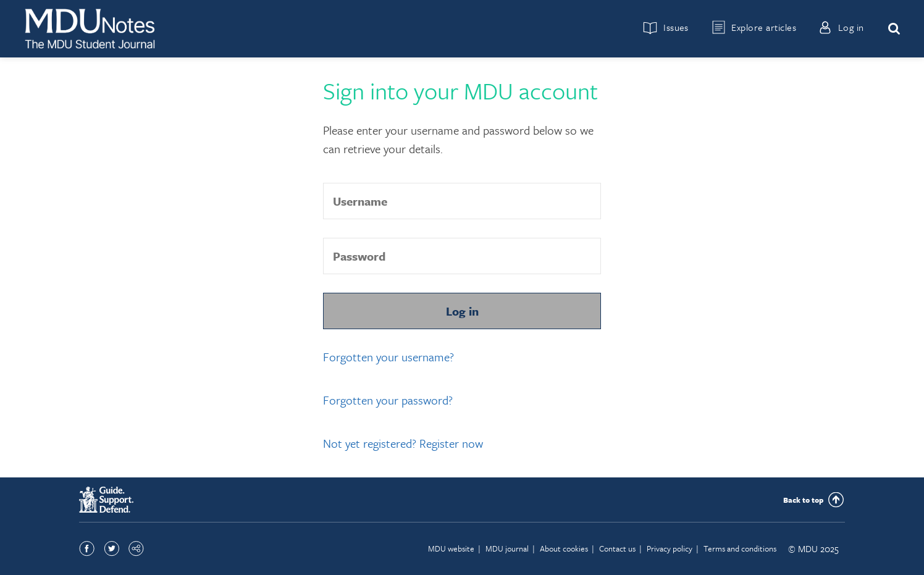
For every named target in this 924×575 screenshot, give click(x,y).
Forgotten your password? (388, 400)
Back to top (803, 500)
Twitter (111, 549)
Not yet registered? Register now (403, 443)
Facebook (87, 549)
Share (136, 549)
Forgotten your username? (388, 357)
